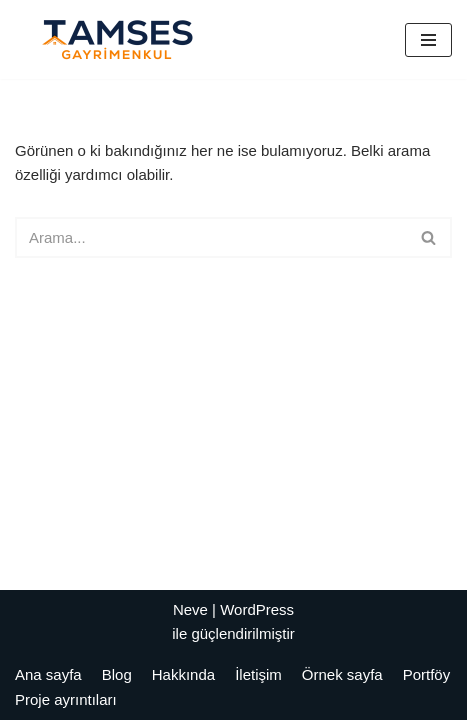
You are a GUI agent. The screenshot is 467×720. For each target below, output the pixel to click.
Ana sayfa (48, 674)
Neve (190, 609)
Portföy (427, 674)
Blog (117, 674)
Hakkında (183, 674)
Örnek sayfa (342, 674)
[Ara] (211, 237)
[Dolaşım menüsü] (428, 40)
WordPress (257, 609)
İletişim (258, 674)
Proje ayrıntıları (66, 699)
